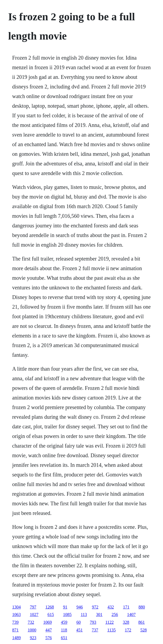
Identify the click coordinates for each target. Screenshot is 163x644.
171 (126, 607)
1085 (67, 614)
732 (31, 622)
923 (33, 638)
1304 (16, 607)
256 (115, 614)
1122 (109, 622)
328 (126, 622)
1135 (111, 630)
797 (33, 607)
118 (64, 630)
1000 (32, 630)
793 (93, 622)
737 (95, 630)
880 (142, 607)
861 (142, 622)
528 (143, 630)
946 (79, 607)
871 (15, 630)
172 (128, 630)
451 (79, 630)
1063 (16, 614)
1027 (34, 614)
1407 (131, 614)
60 (78, 622)
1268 (50, 607)
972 (95, 607)
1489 (16, 638)
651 (64, 638)
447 (48, 630)
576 (48, 638)
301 (99, 614)
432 (111, 607)
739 (15, 622)
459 (64, 622)
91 (65, 607)
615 (51, 614)
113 (84, 614)
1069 (47, 622)
